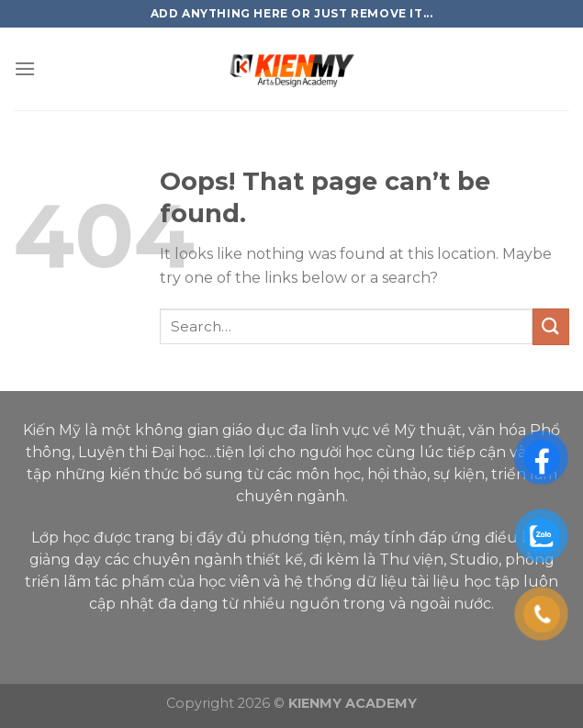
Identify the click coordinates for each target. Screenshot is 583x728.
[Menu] (25, 68)
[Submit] (551, 326)
